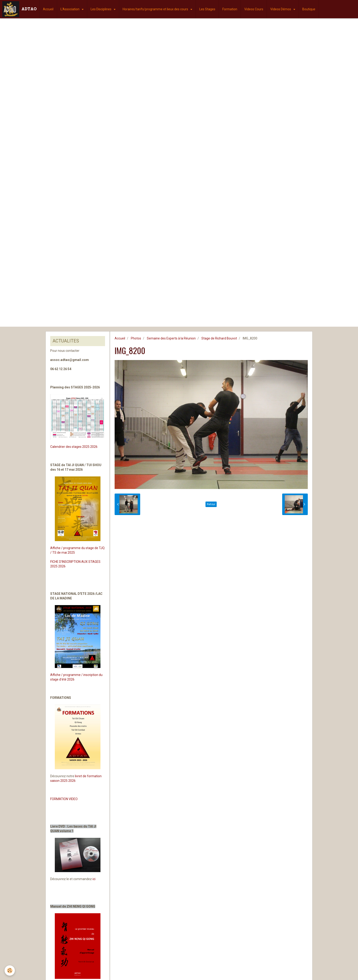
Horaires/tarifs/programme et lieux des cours (156, 9)
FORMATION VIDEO (64, 799)
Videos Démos (281, 9)
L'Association (70, 9)
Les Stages (207, 9)
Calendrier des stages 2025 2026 (74, 447)
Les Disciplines (101, 9)
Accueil (48, 9)
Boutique (309, 9)
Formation (230, 9)
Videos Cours (254, 9)
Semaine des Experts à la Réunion (171, 338)
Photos (136, 338)
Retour (211, 504)
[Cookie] (10, 971)
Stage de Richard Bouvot (219, 338)
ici (94, 879)
